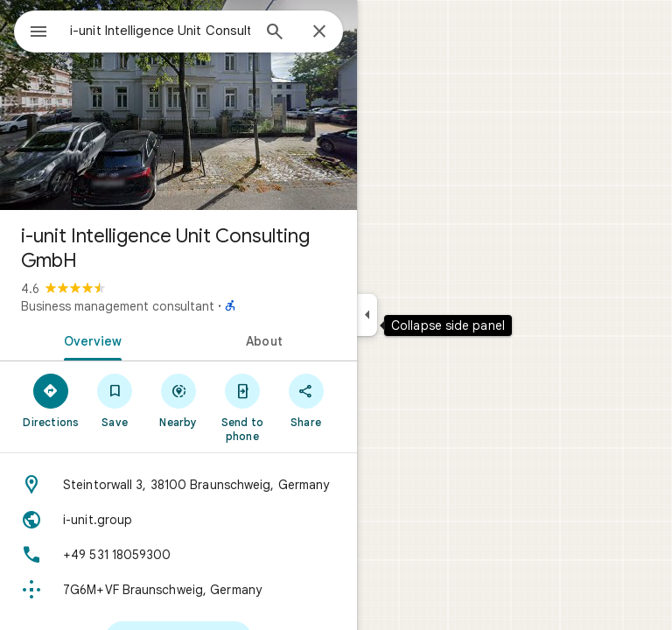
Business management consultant (118, 306)
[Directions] (51, 400)
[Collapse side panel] (367, 315)
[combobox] (160, 31)
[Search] (275, 33)
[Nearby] (179, 400)
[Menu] (38, 33)
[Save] (115, 400)
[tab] (89, 339)
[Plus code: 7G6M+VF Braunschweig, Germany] (178, 590)
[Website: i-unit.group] (178, 520)
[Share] (306, 400)
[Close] (319, 32)
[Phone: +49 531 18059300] (178, 555)
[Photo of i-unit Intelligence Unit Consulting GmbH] (178, 105)
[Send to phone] (242, 407)
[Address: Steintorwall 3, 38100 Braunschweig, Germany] (178, 485)
